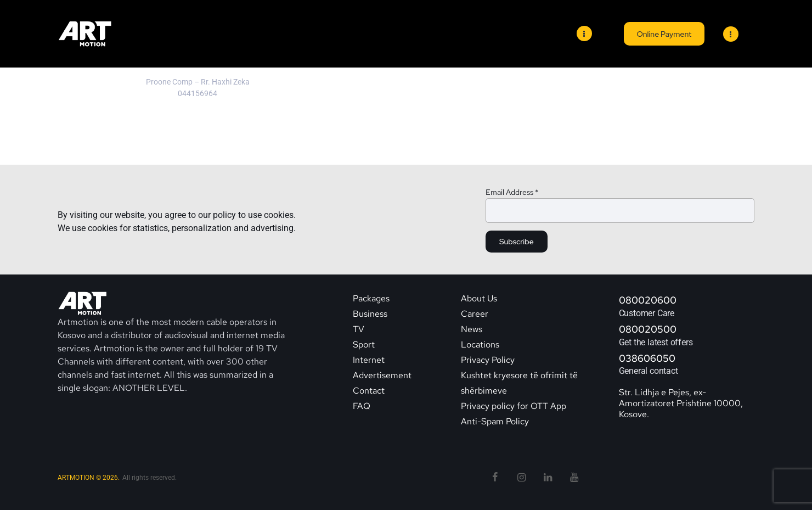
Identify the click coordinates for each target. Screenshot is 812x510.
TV (359, 329)
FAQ (362, 406)
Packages (371, 298)
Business (370, 314)
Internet (369, 360)
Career (475, 314)
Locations (480, 344)
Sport (364, 344)
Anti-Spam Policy (495, 421)
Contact (370, 391)
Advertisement (382, 375)
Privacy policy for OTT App (514, 406)
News (472, 329)
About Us (479, 298)
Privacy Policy (488, 360)
